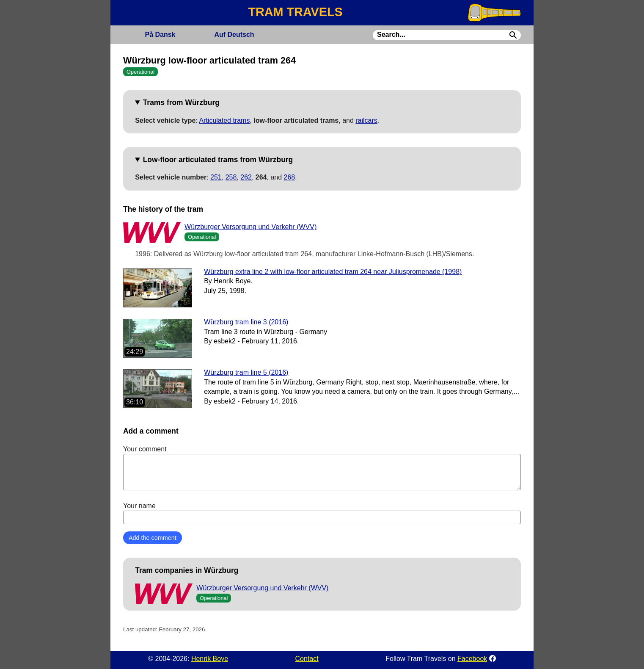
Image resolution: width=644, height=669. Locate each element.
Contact (307, 659)
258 (231, 177)
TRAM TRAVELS (295, 12)
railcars (366, 120)
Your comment (322, 468)
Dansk (160, 35)
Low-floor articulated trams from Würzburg (218, 160)
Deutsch (234, 35)
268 (290, 177)
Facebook (472, 659)
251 (216, 177)
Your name (322, 513)
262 (246, 177)
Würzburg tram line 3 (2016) (246, 322)
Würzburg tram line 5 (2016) (246, 372)
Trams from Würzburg (181, 102)
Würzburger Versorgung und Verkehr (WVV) (250, 227)
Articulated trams (224, 120)
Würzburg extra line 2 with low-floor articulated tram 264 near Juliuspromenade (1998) (333, 272)
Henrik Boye (210, 659)
